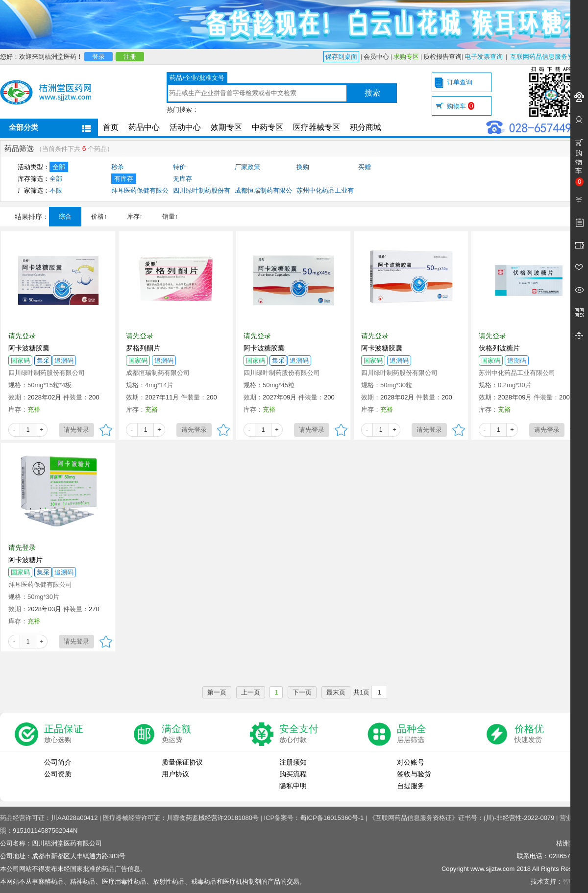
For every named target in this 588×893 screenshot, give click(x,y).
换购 (303, 167)
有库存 (124, 179)
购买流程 (293, 774)
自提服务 (411, 786)
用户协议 (175, 774)
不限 (56, 190)
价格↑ (99, 216)
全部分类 (24, 127)
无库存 (183, 179)
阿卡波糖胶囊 (29, 348)
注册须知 (293, 762)
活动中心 (185, 127)
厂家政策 (247, 167)
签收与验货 (414, 774)
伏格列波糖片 (499, 348)
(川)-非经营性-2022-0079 (519, 818)
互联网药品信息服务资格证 (548, 57)
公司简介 (58, 762)
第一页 (217, 692)
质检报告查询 (442, 57)
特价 (179, 167)
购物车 (461, 106)
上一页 (251, 692)
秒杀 (118, 167)
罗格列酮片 (143, 348)
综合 (65, 216)
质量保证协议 (182, 762)
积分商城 (366, 127)
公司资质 (58, 774)
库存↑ (135, 216)
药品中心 (144, 127)
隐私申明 (293, 786)
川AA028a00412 (74, 818)
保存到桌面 (341, 57)
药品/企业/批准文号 (197, 78)
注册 (130, 57)
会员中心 (376, 57)
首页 (111, 127)
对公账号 (411, 762)
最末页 (336, 692)
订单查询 (460, 82)
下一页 (302, 692)
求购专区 (406, 57)
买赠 (365, 167)
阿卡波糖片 (25, 560)
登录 (98, 57)
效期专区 (226, 127)
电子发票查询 (484, 57)
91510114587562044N (45, 831)
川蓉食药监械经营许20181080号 (213, 818)
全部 (59, 167)
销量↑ (170, 216)
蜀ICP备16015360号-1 (332, 818)
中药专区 (268, 127)
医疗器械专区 (317, 127)
